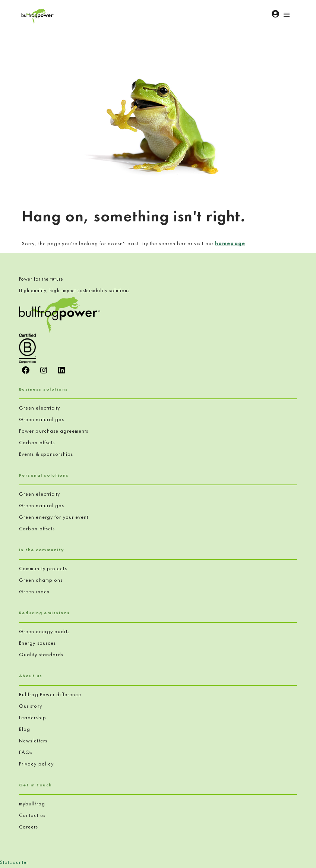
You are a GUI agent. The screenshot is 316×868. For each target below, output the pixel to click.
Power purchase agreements (54, 431)
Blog (25, 729)
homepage (230, 243)
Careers (29, 827)
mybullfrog (32, 804)
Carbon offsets (37, 442)
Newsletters (33, 741)
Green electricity (40, 408)
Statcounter (14, 862)
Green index (34, 591)
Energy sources (37, 643)
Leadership (33, 717)
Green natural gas (42, 419)
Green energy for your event (54, 517)
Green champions (41, 580)
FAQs (26, 752)
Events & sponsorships (46, 454)
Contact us (32, 815)
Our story (31, 706)
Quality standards (41, 654)
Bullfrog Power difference (50, 694)
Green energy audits (44, 631)
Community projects (43, 568)
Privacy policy (36, 764)
